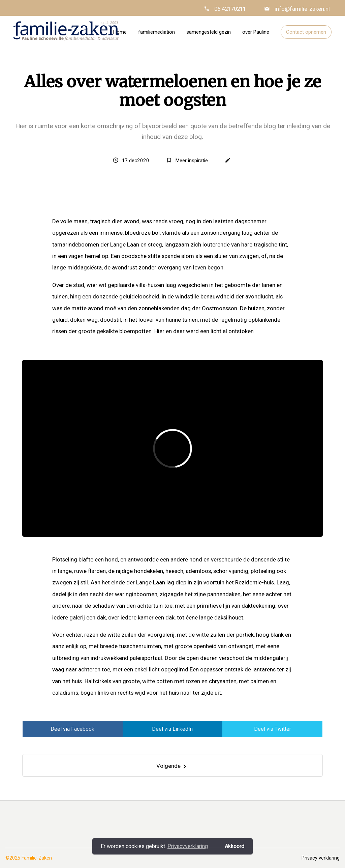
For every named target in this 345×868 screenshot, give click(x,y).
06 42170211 (230, 9)
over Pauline (256, 32)
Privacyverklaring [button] (188, 846)
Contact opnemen (306, 32)
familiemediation (156, 32)
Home (120, 32)
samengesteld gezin (209, 32)
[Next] (173, 765)
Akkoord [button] (234, 846)
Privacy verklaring (321, 858)
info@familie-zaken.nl (302, 9)
